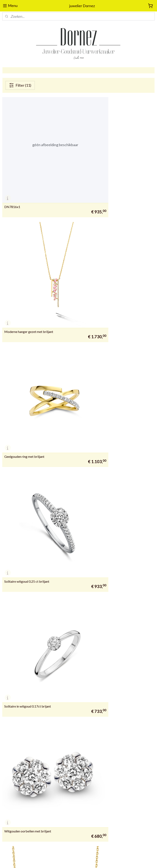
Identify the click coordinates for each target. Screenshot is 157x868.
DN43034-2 (91, 546)
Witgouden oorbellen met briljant (106, 361)
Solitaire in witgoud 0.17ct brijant (28, 361)
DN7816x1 (12, 175)
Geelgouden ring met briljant (24, 268)
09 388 (7, 788)
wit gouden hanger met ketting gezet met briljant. (117, 453)
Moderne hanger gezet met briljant (107, 175)
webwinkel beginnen (87, 861)
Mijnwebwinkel (120, 861)
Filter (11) (20, 85)
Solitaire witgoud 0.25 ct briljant (105, 268)
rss (73, 861)
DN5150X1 (12, 639)
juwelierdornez (67, 669)
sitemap (66, 861)
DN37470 (11, 546)
